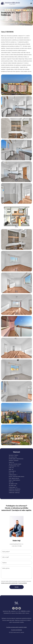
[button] (31, 3)
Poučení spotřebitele (23, 583)
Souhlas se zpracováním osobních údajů (9, 583)
